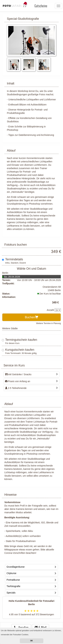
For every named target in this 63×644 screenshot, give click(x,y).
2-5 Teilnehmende (16, 388)
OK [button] (32, 641)
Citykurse (11, 573)
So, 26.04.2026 (12, 277)
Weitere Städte (10, 328)
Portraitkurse (13, 580)
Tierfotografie (13, 586)
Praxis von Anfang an (18, 381)
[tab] (32, 374)
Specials (11, 593)
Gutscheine (41, 6)
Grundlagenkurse (16, 567)
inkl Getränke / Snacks (18, 374)
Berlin (5, 273)
